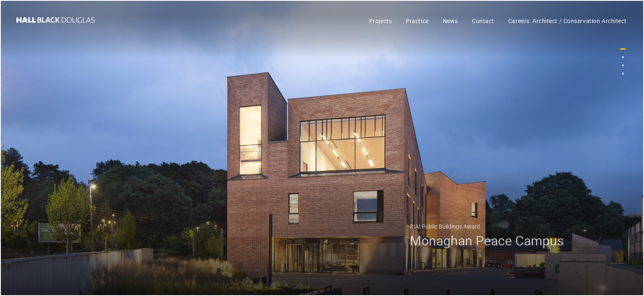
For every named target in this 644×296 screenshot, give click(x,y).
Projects (380, 21)
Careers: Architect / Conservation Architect (567, 21)
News (450, 21)
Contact (483, 21)
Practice (417, 21)
